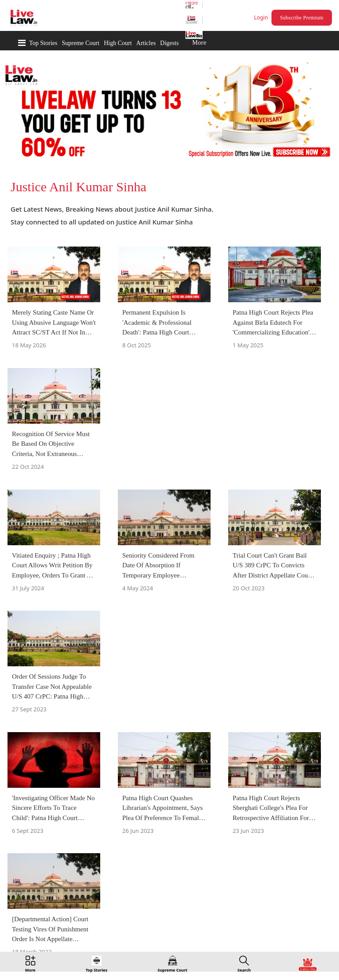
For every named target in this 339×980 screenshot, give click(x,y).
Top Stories (43, 43)
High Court (118, 43)
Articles (146, 43)
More (199, 43)
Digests (169, 43)
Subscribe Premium (301, 18)
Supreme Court (81, 43)
